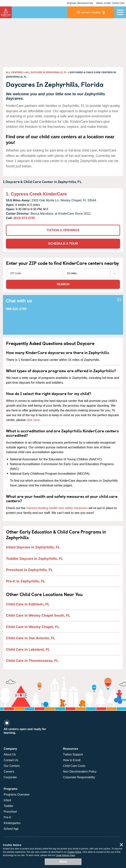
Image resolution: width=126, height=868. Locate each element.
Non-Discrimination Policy (80, 772)
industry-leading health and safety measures (57, 508)
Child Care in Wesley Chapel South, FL (38, 615)
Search (63, 284)
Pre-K (7, 817)
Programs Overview (17, 795)
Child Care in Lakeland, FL (28, 649)
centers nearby (89, 12)
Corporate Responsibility (79, 777)
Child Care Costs (74, 766)
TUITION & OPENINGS (63, 230)
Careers (9, 772)
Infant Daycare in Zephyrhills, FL (33, 547)
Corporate (10, 777)
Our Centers (12, 766)
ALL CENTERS (14, 72)
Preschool (10, 812)
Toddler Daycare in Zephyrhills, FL (35, 559)
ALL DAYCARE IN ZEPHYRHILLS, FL (46, 72)
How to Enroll (72, 760)
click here (33, 420)
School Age (11, 829)
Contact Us (11, 760)
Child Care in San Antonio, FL (31, 638)
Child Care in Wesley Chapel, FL (33, 627)
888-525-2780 (16, 309)
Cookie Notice (74, 852)
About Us (10, 754)
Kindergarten (12, 823)
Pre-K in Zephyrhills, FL (26, 581)
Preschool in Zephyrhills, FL (29, 570)
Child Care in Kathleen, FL (28, 604)
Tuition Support (73, 754)
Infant (7, 800)
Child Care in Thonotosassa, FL (32, 661)
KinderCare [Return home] (6, 12)
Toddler (8, 806)
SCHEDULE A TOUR (63, 244)
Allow (63, 862)
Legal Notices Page (65, 855)
